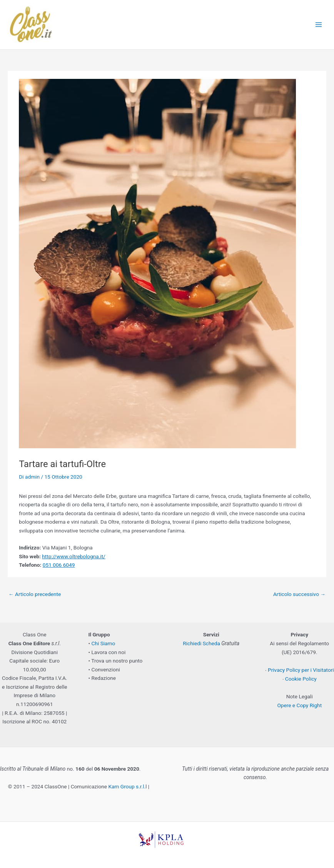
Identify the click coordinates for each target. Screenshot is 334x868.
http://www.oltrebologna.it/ (74, 556)
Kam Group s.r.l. (127, 786)
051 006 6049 (59, 565)
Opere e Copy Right (299, 705)
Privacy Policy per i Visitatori (301, 670)
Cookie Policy (301, 679)
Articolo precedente (35, 594)
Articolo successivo (299, 594)
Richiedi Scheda (201, 643)
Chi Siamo (104, 643)
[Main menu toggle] (319, 25)
